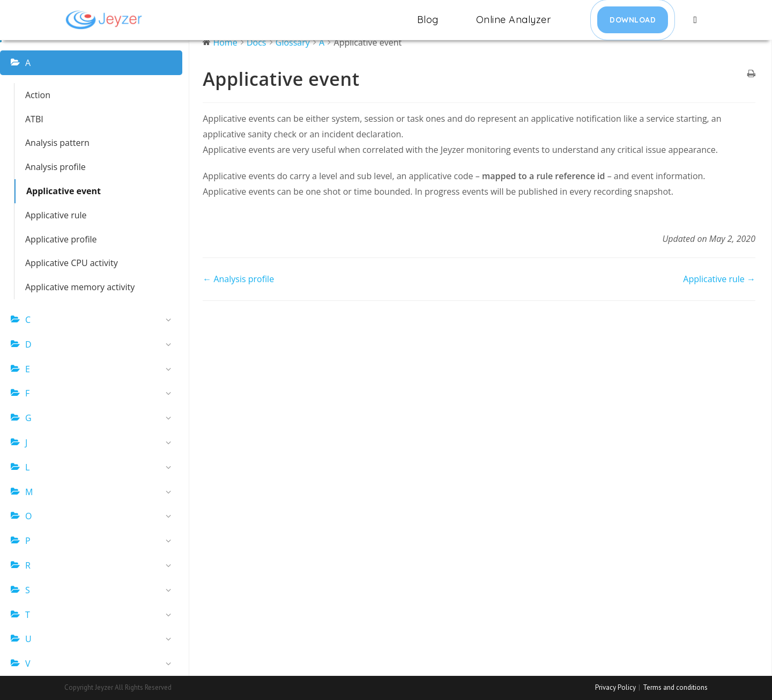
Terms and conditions (675, 687)
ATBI (34, 119)
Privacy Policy (615, 687)
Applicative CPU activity (72, 263)
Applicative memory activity (80, 287)
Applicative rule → (719, 279)
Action (38, 95)
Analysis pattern (57, 143)
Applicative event (64, 191)
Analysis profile (55, 167)
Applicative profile (61, 239)
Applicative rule (56, 215)
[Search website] (695, 20)
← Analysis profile (238, 279)
